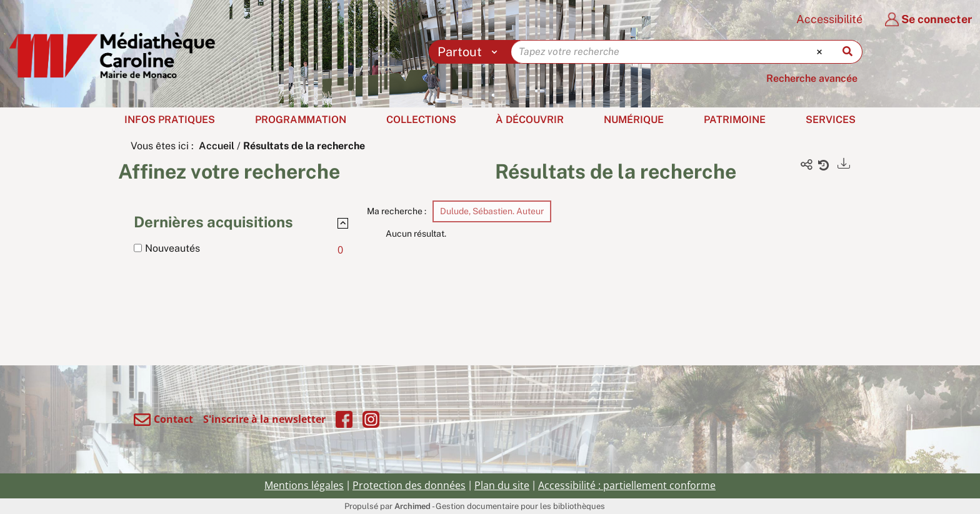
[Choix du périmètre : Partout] (470, 52)
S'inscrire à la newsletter (264, 419)
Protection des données (409, 485)
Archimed (412, 506)
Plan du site (502, 485)
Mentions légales (304, 485)
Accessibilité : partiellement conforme (627, 485)
